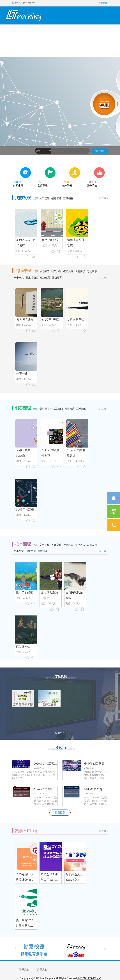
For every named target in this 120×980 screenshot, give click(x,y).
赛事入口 (30, 48)
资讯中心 (14, 48)
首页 (14, 30)
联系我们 (24, 970)
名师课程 (63, 30)
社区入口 (46, 48)
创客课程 (46, 30)
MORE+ (104, 198)
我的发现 (30, 30)
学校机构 (95, 30)
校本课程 (79, 30)
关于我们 (42, 970)
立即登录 (103, 3)
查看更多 (60, 733)
